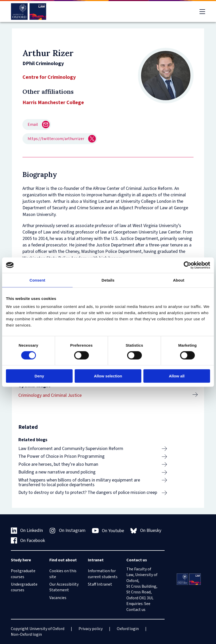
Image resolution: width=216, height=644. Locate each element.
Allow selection (108, 376)
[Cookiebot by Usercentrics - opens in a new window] (187, 265)
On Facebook (28, 541)
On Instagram (67, 530)
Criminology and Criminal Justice (50, 395)
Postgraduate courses (23, 574)
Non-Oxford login (26, 634)
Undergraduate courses (24, 587)
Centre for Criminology (49, 77)
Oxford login (128, 629)
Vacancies (58, 598)
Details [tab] (108, 280)
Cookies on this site (63, 574)
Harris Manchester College (53, 103)
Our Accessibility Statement (64, 587)
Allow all (177, 376)
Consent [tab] (37, 280)
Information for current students (103, 574)
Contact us (136, 610)
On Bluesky (146, 530)
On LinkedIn (27, 530)
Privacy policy (91, 629)
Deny (39, 376)
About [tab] (179, 280)
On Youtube (108, 531)
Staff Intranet (100, 584)
